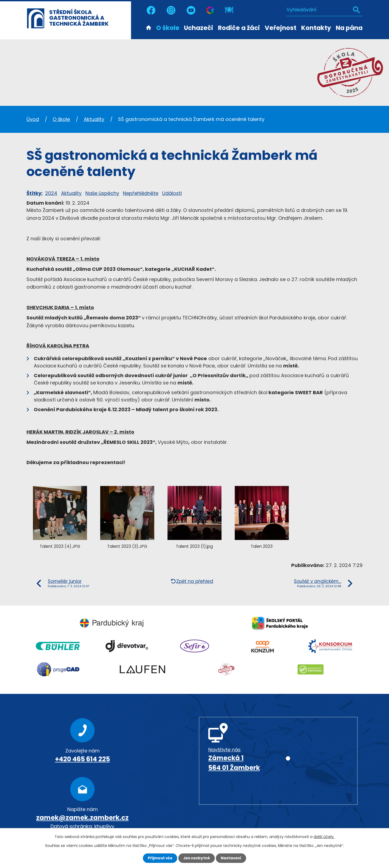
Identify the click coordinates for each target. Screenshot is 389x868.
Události (172, 193)
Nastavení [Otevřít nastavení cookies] (232, 858)
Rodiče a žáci (239, 28)
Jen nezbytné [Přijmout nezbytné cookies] (197, 858)
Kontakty (316, 28)
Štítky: (35, 193)
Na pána (349, 28)
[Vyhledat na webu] (324, 9)
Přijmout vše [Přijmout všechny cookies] (159, 858)
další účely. (324, 836)
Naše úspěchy (102, 193)
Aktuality (94, 119)
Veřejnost (281, 28)
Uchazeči (199, 28)
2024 (51, 193)
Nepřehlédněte (141, 193)
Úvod (149, 27)
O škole (168, 28)
